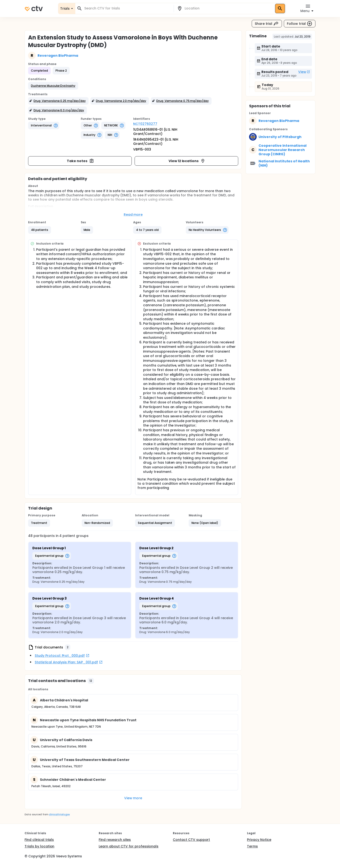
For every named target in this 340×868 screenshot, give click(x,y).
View (304, 72)
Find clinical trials (39, 840)
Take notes (80, 161)
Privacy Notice (259, 840)
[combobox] (127, 8)
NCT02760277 (145, 124)
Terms (252, 846)
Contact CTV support (191, 840)
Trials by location (39, 846)
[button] (53, 86)
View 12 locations (187, 161)
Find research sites (115, 840)
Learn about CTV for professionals (129, 846)
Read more (133, 215)
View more (133, 798)
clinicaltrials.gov (59, 814)
